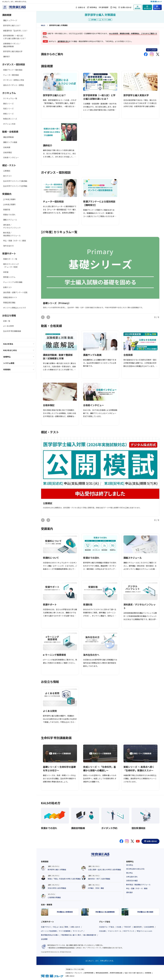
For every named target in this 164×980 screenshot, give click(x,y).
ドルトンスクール (115, 931)
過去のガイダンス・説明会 (14, 85)
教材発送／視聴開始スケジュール (12, 234)
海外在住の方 (8, 246)
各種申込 (7, 357)
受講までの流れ (9, 215)
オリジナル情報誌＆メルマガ (15, 308)
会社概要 (44, 939)
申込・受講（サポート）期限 (15, 241)
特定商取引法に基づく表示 (71, 935)
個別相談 (138, 8)
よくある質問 (8, 326)
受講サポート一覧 (10, 259)
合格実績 (7, 147)
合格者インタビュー (11, 157)
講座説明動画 (8, 137)
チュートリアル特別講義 (13, 282)
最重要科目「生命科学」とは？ (15, 31)
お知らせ (82, 7)
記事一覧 (7, 321)
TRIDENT (127, 927)
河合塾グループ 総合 (107, 927)
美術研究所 (138, 927)
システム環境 (9, 363)
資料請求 (105, 7)
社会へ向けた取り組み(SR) (134, 973)
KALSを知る (8, 344)
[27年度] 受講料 (9, 199)
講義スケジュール (10, 220)
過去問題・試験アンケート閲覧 (15, 292)
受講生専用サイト (10, 297)
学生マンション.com (144, 931)
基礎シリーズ (8, 103)
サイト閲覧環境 (65, 931)
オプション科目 (9, 124)
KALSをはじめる (10, 350)
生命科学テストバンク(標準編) (15, 186)
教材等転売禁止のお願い (50, 935)
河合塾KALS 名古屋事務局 (105, 912)
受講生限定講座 (9, 302)
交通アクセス (46, 927)
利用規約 (7, 369)
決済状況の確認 (132, 881)
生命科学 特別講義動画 (12, 331)
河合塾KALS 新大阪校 (145, 912)
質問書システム (9, 277)
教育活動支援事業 (102, 973)
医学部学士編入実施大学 (13, 51)
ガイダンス (147, 8)
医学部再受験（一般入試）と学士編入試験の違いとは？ (15, 37)
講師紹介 (7, 56)
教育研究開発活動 (116, 973)
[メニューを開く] (5, 7)
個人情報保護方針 (90, 935)
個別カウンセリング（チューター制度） (11, 265)
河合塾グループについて (74, 973)
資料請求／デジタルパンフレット (12, 226)
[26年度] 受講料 (9, 204)
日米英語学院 (149, 927)
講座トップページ (10, 20)
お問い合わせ (126, 7)
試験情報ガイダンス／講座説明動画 (12, 45)
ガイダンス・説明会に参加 (14, 80)
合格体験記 (8, 152)
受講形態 (7, 210)
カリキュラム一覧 (10, 98)
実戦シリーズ (8, 114)
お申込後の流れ (132, 877)
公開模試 (7, 171)
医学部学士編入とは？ (12, 25)
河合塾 (119, 927)
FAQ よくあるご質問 (60, 927)
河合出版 (102, 931)
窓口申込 (129, 873)
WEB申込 (93, 7)
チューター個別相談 (11, 75)
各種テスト (8, 287)
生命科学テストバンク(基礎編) (15, 181)
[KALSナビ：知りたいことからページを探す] (157, 7)
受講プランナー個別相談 (13, 70)
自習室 (6, 272)
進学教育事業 (89, 973)
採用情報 (148, 973)
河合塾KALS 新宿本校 (65, 912)
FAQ (115, 7)
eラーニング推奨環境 (49, 931)
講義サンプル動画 (10, 142)
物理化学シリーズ (10, 119)
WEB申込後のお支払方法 (135, 869)
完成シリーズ (8, 108)
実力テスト (8, 176)
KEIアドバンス (129, 931)
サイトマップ (78, 931)
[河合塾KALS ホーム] (17, 7)
